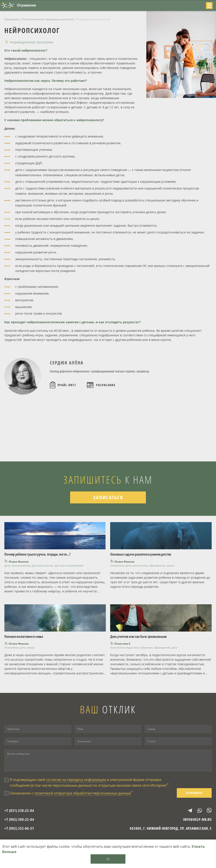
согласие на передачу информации (76, 780)
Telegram (188, 811)
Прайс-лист (67, 385)
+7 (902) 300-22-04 (19, 819)
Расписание (106, 385)
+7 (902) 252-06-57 (19, 828)
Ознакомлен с (71, 793)
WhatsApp (198, 811)
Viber (207, 810)
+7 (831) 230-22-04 (19, 811)
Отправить (194, 793)
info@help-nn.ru (197, 819)
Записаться (108, 497)
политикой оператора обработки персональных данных (83, 793)
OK (108, 859)
